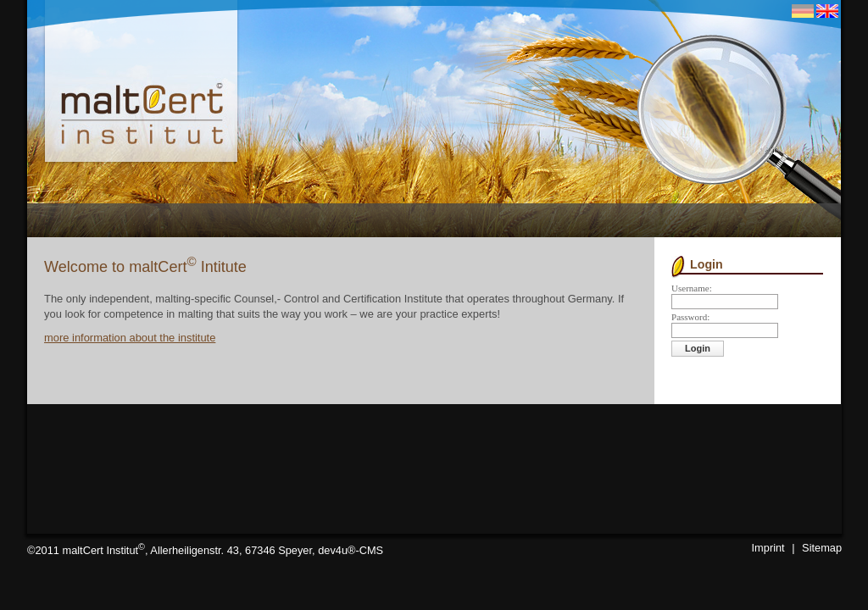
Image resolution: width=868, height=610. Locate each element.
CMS (371, 550)
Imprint (768, 548)
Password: (690, 317)
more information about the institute (130, 338)
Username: (692, 288)
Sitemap (822, 548)
